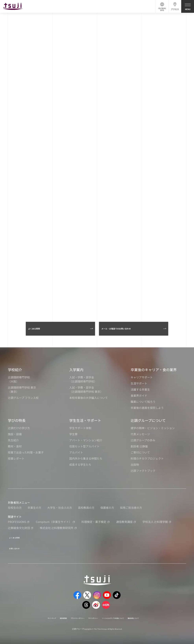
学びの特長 (17, 420)
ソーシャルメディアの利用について (123, 614)
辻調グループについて (148, 420)
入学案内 (76, 370)
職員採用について (155, 614)
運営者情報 (46, 614)
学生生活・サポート (85, 420)
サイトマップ (29, 614)
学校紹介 (15, 370)
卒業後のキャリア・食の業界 (154, 370)
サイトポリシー (92, 614)
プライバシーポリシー (68, 614)
